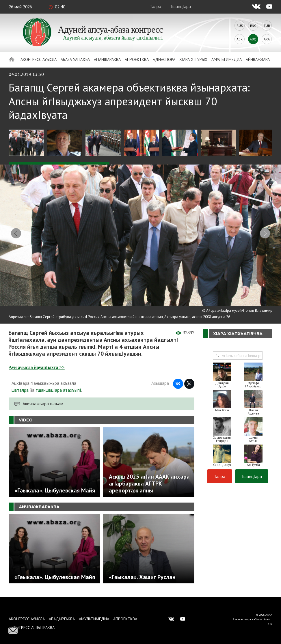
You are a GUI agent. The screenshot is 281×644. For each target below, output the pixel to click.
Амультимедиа (227, 59)
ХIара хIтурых (193, 59)
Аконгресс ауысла (39, 59)
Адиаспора (164, 59)
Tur (267, 26)
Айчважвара (258, 59)
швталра (20, 392)
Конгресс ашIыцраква (33, 628)
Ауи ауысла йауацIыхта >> (37, 370)
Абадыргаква (62, 619)
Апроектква (137, 59)
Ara (267, 39)
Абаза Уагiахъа (75, 59)
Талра (155, 6)
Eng (253, 26)
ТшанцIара (180, 6)
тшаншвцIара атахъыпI (58, 392)
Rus (240, 26)
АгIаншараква (107, 59)
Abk (240, 39)
